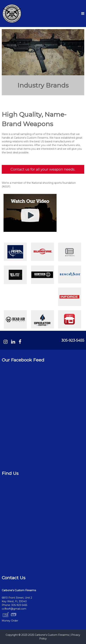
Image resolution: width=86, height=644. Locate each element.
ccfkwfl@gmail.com (14, 609)
